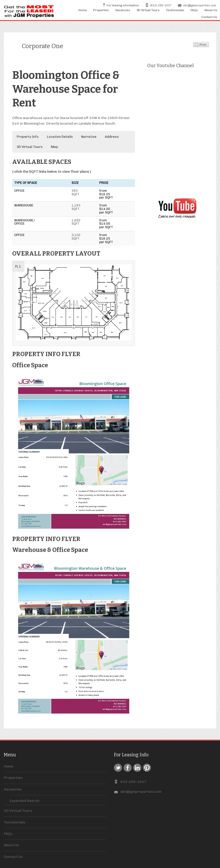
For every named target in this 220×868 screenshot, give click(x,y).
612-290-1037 (133, 782)
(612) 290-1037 (161, 5)
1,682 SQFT (76, 222)
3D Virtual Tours (148, 10)
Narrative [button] (89, 137)
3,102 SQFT (76, 237)
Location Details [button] (60, 137)
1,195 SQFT (76, 207)
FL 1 (18, 266)
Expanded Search (24, 801)
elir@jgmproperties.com (200, 5)
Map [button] (55, 147)
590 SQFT (75, 192)
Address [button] (112, 137)
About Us (211, 10)
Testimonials (175, 10)
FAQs (194, 10)
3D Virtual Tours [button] (30, 147)
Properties (101, 10)
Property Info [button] (28, 137)
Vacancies (123, 10)
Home (83, 10)
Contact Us (209, 17)
